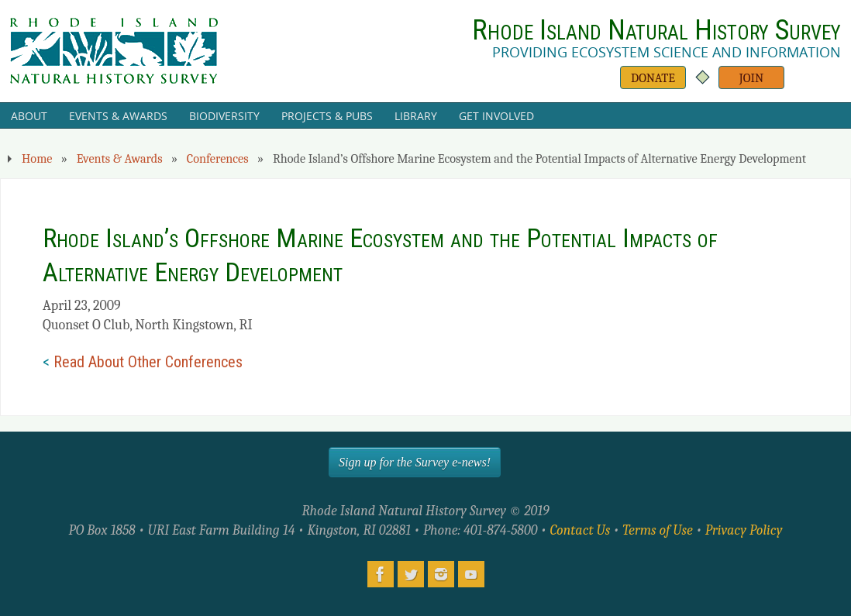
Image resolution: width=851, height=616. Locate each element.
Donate (653, 78)
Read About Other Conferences (148, 362)
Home (37, 158)
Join (751, 78)
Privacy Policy (744, 530)
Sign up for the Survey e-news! (415, 462)
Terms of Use (658, 530)
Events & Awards (120, 158)
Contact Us (580, 530)
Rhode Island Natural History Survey (656, 30)
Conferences (218, 158)
